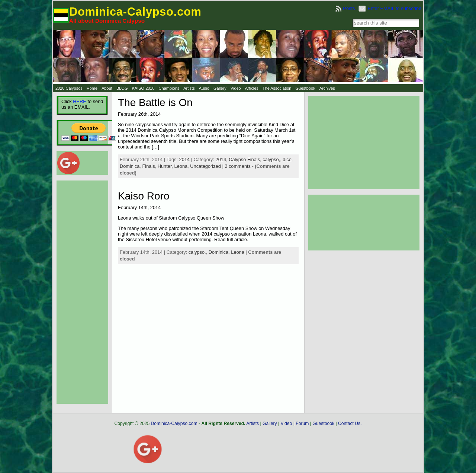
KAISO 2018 (143, 88)
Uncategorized (205, 166)
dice (287, 159)
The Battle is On (155, 103)
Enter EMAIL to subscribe (394, 8)
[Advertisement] (79, 292)
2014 (184, 159)
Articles (252, 88)
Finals (148, 166)
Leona (181, 166)
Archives (327, 88)
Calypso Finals (244, 159)
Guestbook (305, 88)
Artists (189, 88)
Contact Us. (350, 424)
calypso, (271, 159)
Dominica (130, 166)
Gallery (220, 88)
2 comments (238, 166)
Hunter (165, 166)
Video (236, 88)
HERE (80, 101)
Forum (302, 424)
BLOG (122, 88)
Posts (349, 8)
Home (92, 88)
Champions (169, 88)
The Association (277, 88)
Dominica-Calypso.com (135, 12)
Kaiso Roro (144, 196)
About (107, 88)
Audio (204, 88)
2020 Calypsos (69, 88)
